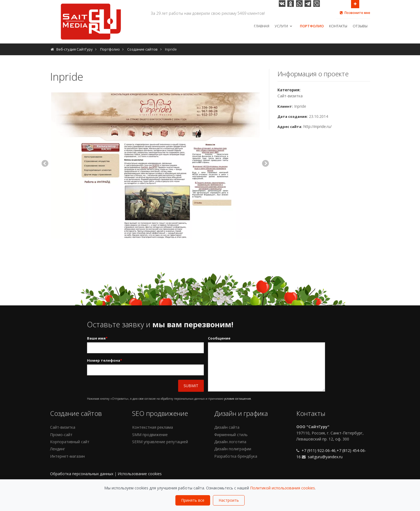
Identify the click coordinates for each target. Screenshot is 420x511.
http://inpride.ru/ (318, 126)
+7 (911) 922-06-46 (318, 450)
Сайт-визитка (290, 96)
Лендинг (58, 449)
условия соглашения (237, 399)
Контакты (338, 26)
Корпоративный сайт (70, 442)
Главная (262, 26)
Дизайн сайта (227, 427)
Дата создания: (293, 116)
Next (265, 164)
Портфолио (312, 26)
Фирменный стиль (231, 435)
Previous (45, 164)
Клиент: (285, 106)
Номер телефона (105, 360)
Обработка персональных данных (82, 474)
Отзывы (360, 26)
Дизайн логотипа (230, 442)
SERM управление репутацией (160, 442)
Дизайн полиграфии (233, 449)
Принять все (193, 500)
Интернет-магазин (67, 456)
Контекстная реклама (153, 427)
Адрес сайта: (290, 127)
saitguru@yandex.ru (325, 457)
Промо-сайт (61, 435)
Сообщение (219, 338)
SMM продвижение (150, 435)
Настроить (229, 500)
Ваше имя (97, 338)
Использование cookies (140, 474)
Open (355, 4)
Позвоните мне (355, 13)
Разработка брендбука (236, 456)
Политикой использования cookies (283, 488)
